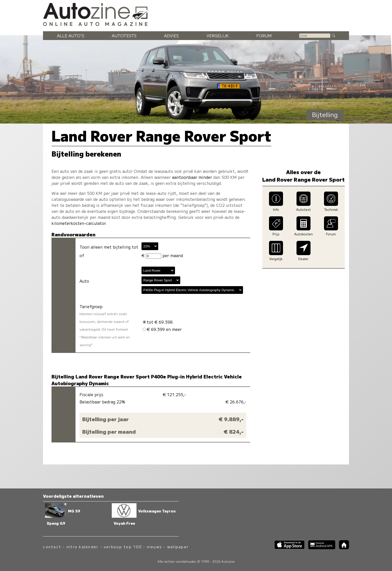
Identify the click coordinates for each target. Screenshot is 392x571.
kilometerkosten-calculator (79, 223)
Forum (264, 36)
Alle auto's (71, 36)
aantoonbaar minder (192, 177)
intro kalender (82, 547)
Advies (171, 36)
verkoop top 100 (123, 547)
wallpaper (178, 547)
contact (52, 547)
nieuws (154, 547)
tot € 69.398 (158, 322)
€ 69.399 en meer (162, 329)
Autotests (124, 36)
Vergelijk (218, 36)
